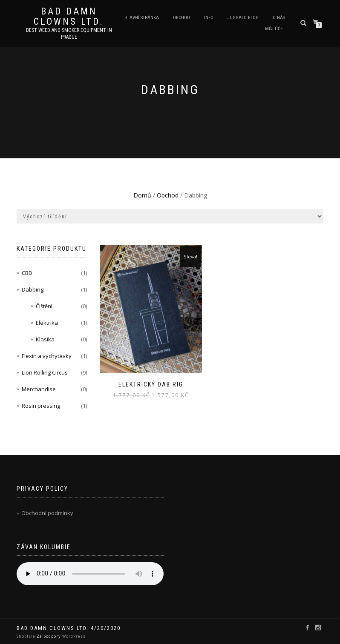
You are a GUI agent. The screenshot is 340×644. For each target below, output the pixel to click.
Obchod (182, 18)
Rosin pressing (41, 406)
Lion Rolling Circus (45, 372)
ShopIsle (27, 636)
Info (209, 18)
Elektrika (47, 323)
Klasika (45, 339)
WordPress (73, 636)
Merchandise (39, 389)
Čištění (44, 306)
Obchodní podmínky (47, 513)
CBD (27, 273)
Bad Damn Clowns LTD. (69, 17)
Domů (142, 195)
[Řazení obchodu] (170, 216)
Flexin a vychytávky (47, 356)
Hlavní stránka (142, 18)
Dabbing (33, 289)
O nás (279, 18)
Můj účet (275, 29)
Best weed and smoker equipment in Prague (69, 34)
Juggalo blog (243, 18)
